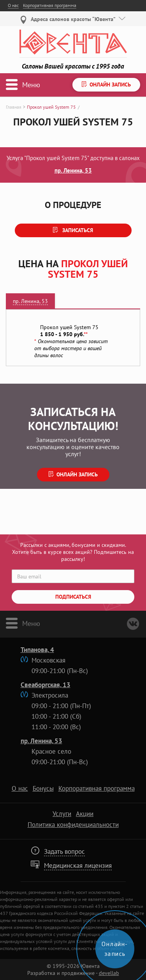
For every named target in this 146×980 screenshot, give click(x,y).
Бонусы (43, 788)
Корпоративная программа (50, 5)
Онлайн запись (77, 474)
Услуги (62, 814)
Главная (14, 107)
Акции (85, 814)
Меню (31, 623)
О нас (13, 5)
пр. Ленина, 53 (73, 170)
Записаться (77, 230)
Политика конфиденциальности (73, 825)
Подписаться (73, 597)
